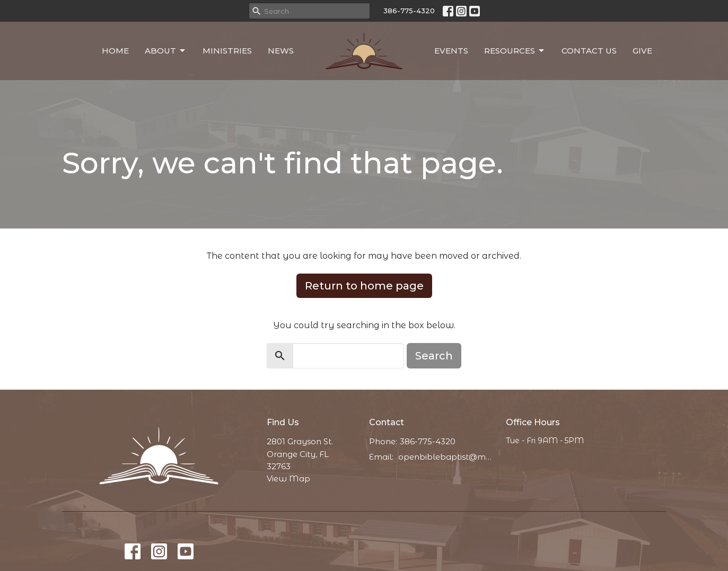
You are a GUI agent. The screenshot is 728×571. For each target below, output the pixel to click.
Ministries (227, 51)
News (281, 51)
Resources (515, 51)
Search (434, 356)
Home (115, 51)
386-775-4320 (409, 11)
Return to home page (364, 286)
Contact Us (589, 51)
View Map (288, 478)
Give (642, 51)
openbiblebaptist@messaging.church (447, 457)
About (166, 51)
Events (451, 51)
